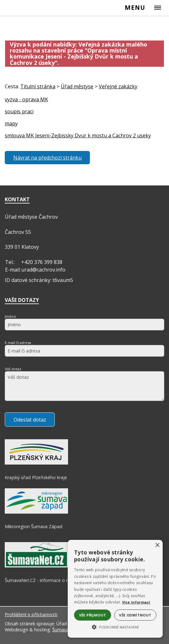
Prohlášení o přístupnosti (31, 614)
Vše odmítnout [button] (135, 615)
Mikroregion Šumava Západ (34, 526)
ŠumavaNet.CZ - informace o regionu (43, 580)
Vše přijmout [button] (93, 615)
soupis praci (19, 111)
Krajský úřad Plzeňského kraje (36, 477)
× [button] (157, 545)
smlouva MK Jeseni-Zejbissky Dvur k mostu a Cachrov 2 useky (78, 135)
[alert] (115, 589)
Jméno (10, 316)
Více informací (136, 602)
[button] (115, 627)
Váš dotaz (13, 369)
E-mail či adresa (18, 343)
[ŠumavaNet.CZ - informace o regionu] (36, 566)
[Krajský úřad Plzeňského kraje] (36, 463)
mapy (11, 123)
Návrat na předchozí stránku (47, 158)
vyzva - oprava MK (26, 99)
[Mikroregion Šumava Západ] (36, 512)
